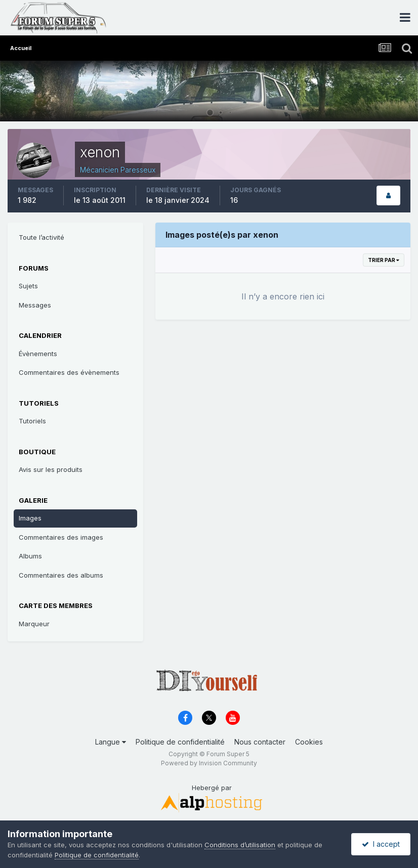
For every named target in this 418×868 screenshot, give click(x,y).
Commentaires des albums (61, 575)
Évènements (38, 354)
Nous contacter (260, 742)
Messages (35, 305)
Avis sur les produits (51, 469)
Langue (111, 742)
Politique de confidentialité (180, 742)
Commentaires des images (61, 537)
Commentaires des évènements (69, 372)
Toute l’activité (41, 237)
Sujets (28, 286)
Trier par (384, 260)
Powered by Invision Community (209, 763)
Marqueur (34, 624)
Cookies (309, 742)
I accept (381, 844)
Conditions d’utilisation (240, 845)
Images (30, 518)
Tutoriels (32, 421)
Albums (30, 556)
